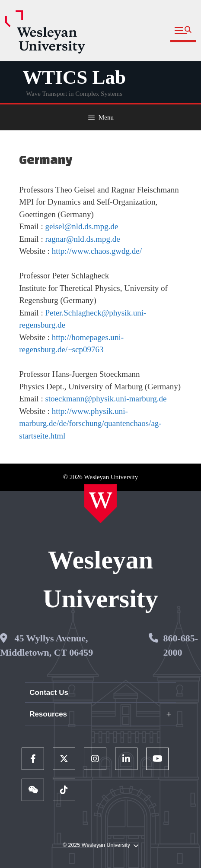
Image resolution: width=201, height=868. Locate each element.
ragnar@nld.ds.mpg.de (82, 239)
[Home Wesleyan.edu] (100, 504)
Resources (48, 714)
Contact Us (49, 693)
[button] (183, 31)
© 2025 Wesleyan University (100, 845)
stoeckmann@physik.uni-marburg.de (106, 399)
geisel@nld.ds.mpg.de (81, 226)
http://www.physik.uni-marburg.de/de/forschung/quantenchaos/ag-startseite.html (90, 423)
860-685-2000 (180, 645)
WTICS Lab (74, 77)
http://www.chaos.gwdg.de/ (97, 251)
